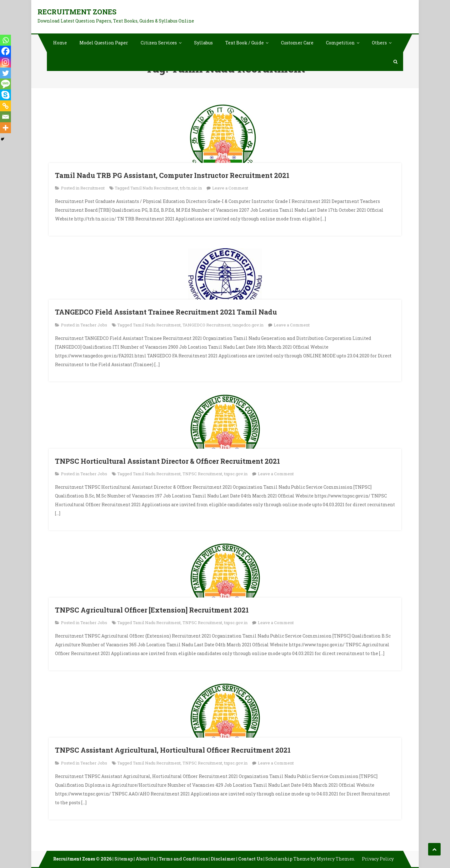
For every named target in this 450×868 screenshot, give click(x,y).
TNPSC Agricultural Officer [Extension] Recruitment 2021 (152, 610)
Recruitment (92, 188)
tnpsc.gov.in (236, 474)
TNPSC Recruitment (202, 474)
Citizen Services (159, 43)
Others (379, 43)
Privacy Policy (378, 859)
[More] (5, 128)
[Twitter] (5, 73)
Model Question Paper (104, 43)
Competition (340, 43)
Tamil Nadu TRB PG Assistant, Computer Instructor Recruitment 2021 (172, 175)
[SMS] (5, 84)
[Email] (5, 117)
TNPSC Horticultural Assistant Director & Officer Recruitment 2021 (167, 461)
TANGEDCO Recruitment (207, 325)
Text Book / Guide (245, 43)
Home (60, 43)
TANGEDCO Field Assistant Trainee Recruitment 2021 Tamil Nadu (166, 312)
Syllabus (203, 43)
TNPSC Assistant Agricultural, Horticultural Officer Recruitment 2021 (173, 750)
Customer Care (297, 43)
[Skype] (5, 95)
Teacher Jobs (94, 325)
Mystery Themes (335, 859)
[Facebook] (5, 51)
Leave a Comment (230, 188)
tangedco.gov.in (248, 325)
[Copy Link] (5, 106)
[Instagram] (5, 62)
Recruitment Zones (77, 12)
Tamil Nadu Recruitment (154, 188)
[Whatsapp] (5, 40)
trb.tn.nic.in (191, 188)
